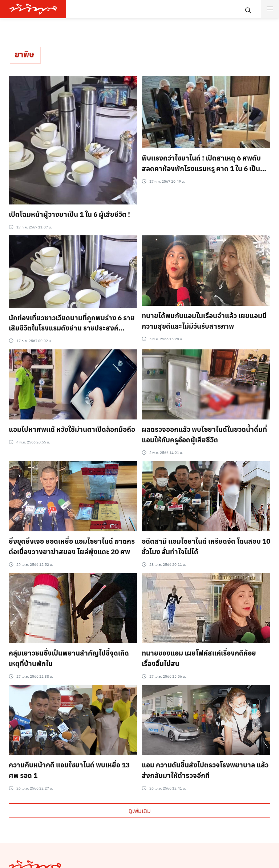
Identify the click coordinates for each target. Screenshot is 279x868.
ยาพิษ (24, 54)
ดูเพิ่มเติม (140, 810)
